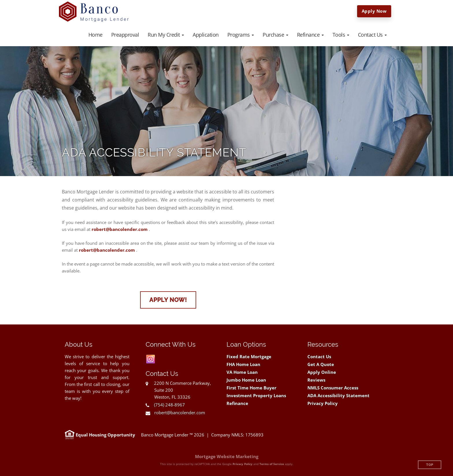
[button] (166, 35)
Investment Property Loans (256, 396)
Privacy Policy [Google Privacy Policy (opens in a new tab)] (243, 464)
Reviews (316, 380)
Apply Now (374, 11)
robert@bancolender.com (120, 229)
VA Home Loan (242, 372)
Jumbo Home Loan (246, 380)
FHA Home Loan (243, 364)
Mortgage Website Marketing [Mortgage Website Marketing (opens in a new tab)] (227, 456)
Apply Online (322, 372)
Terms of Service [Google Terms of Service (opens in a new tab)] (272, 464)
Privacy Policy (323, 403)
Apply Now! (168, 300)
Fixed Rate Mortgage (249, 357)
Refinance (237, 403)
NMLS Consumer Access (333, 388)
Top (430, 465)
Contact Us (319, 357)
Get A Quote (321, 364)
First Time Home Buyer (251, 388)
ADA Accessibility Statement (338, 396)
